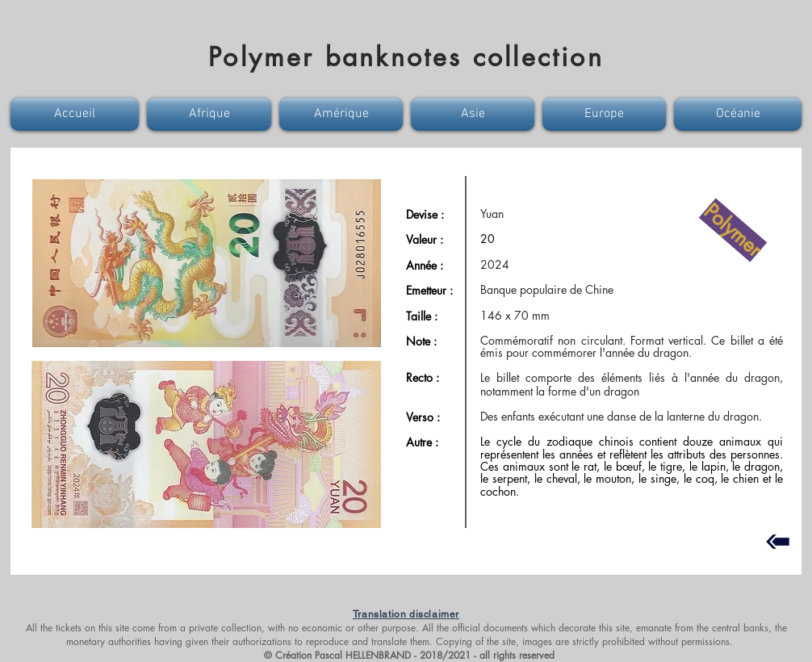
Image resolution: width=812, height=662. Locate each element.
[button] (77, 114)
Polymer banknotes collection (406, 57)
